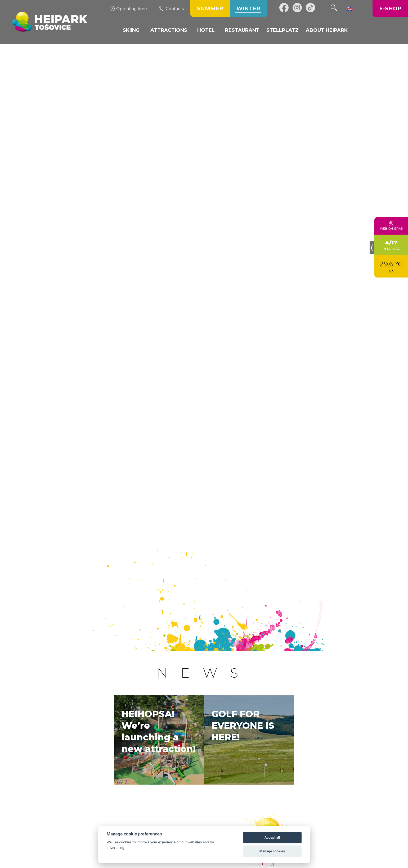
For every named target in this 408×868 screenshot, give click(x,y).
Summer (210, 8)
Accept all (272, 837)
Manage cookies (272, 851)
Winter (248, 8)
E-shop (390, 8)
